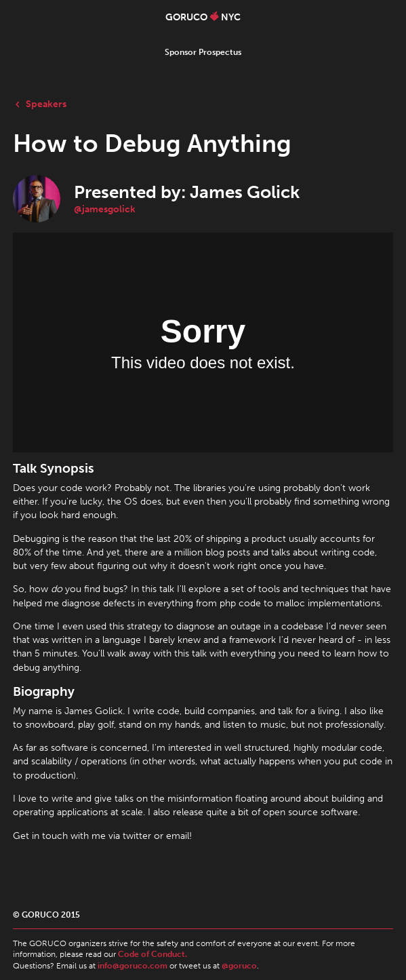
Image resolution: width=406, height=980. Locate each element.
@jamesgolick (105, 209)
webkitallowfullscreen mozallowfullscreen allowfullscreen (203, 342)
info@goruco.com (133, 966)
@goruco (239, 966)
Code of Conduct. (153, 954)
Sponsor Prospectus (203, 52)
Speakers (40, 104)
